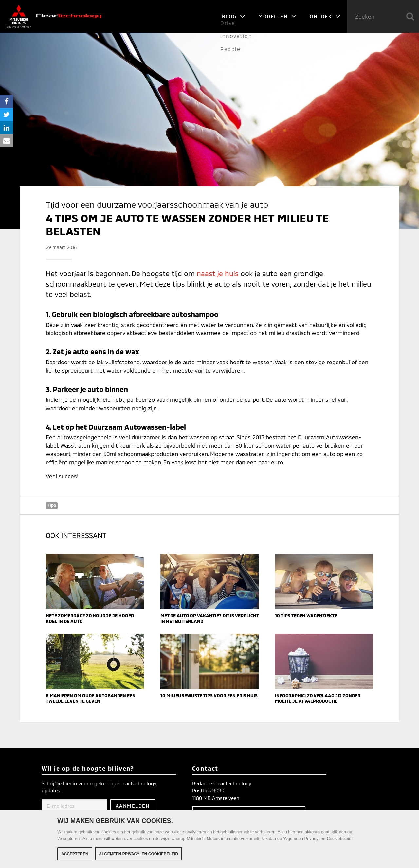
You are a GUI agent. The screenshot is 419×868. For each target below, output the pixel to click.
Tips (52, 505)
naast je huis (218, 273)
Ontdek (325, 16)
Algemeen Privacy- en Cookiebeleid (138, 854)
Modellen (277, 16)
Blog (234, 16)
